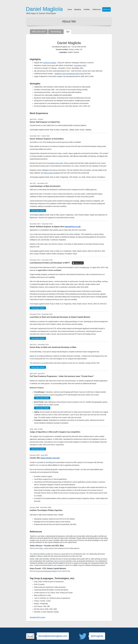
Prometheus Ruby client (55, 163)
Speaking (77, 9)
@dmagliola (97, 636)
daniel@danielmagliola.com (53, 636)
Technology (56, 32)
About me (106, 9)
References (97, 9)
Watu (41, 548)
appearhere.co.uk (73, 227)
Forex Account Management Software (46, 571)
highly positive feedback (52, 173)
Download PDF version (37, 617)
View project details (38, 211)
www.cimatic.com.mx (50, 458)
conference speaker (50, 63)
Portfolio (87, 9)
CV (68, 32)
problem (72, 163)
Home (70, 9)
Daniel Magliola (44, 9)
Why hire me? (39, 32)
